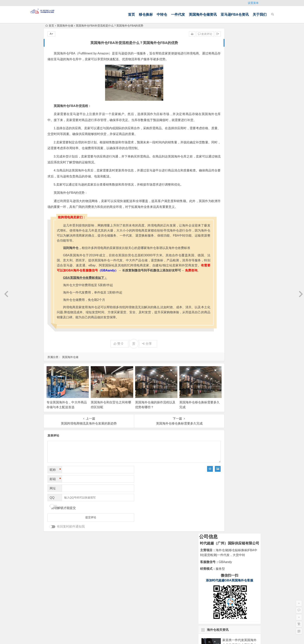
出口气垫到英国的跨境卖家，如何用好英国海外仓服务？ (239, 175)
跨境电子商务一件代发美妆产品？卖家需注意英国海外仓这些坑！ (239, 192)
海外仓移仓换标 (130, 583)
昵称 (55, 492)
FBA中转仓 (160, 577)
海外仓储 (126, 572)
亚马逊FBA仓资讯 (219, 15)
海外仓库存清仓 (163, 583)
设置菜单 (253, 3)
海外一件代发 (161, 572)
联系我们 (53, 565)
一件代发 (162, 15)
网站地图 (152, 638)
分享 (133, 371)
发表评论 (177, 34)
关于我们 (244, 15)
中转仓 (146, 15)
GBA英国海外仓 (69, 595)
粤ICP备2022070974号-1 (203, 619)
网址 (53, 511)
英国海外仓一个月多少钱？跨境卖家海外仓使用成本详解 (239, 210)
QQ (52, 520)
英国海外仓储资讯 (187, 15)
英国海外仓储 (65, 26)
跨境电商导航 (90, 595)
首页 (116, 15)
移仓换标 (130, 15)
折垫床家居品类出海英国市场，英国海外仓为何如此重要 (239, 157)
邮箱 (55, 502)
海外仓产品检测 (130, 577)
